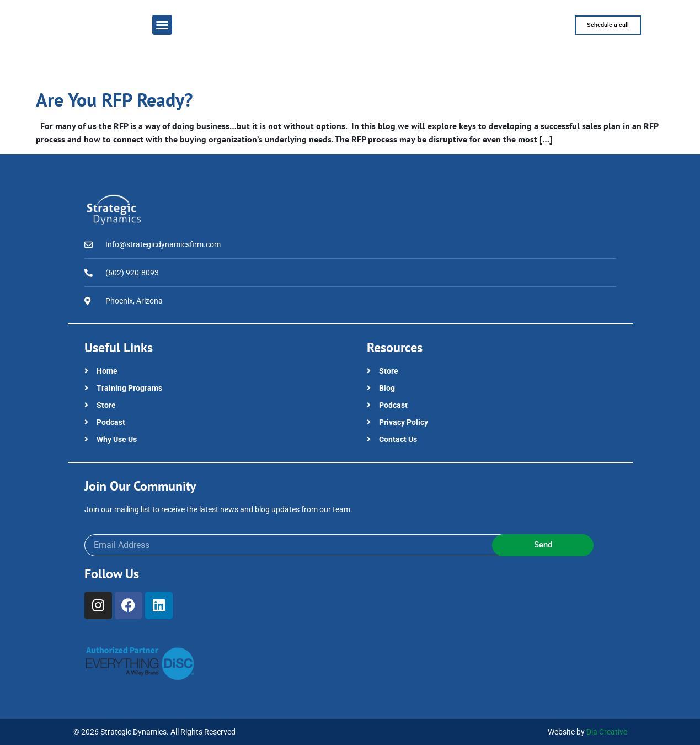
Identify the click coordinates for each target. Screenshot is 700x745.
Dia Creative (607, 732)
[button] (162, 25)
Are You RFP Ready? (114, 99)
